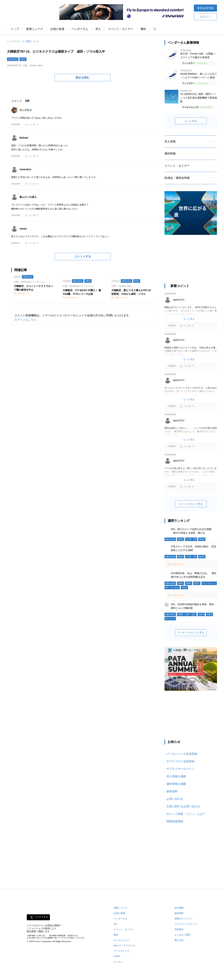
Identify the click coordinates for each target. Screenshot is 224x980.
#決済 (184, 588)
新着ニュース (35, 29)
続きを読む (83, 78)
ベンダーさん (80, 29)
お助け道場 (57, 29)
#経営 (202, 539)
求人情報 (170, 141)
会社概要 (179, 908)
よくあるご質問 (182, 935)
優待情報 (170, 154)
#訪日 (197, 583)
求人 (98, 29)
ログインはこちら (25, 320)
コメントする (83, 256)
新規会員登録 (205, 8)
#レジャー (170, 619)
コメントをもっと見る (191, 504)
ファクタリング (122, 951)
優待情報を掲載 (176, 784)
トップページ (14, 41)
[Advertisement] (191, 261)
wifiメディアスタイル (124, 945)
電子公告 (179, 940)
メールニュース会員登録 (182, 754)
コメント (24, 293)
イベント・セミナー (121, 29)
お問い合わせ (175, 799)
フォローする (41, 917)
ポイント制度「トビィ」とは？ (186, 814)
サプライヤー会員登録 (180, 761)
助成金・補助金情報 (177, 178)
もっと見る (191, 121)
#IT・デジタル (172, 588)
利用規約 (179, 929)
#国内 (181, 539)
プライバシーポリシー (186, 924)
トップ (15, 29)
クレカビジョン (122, 940)
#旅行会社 (170, 539)
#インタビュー (209, 583)
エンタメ (118, 962)
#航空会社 (13, 59)
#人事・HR (191, 539)
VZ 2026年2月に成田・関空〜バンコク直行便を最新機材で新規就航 (199, 98)
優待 (143, 29)
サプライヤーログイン (180, 769)
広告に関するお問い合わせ (183, 806)
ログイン (205, 17)
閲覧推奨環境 (175, 821)
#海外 (23, 59)
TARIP (117, 956)
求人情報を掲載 (176, 776)
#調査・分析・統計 (187, 614)
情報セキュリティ (184, 919)
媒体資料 (172, 791)
